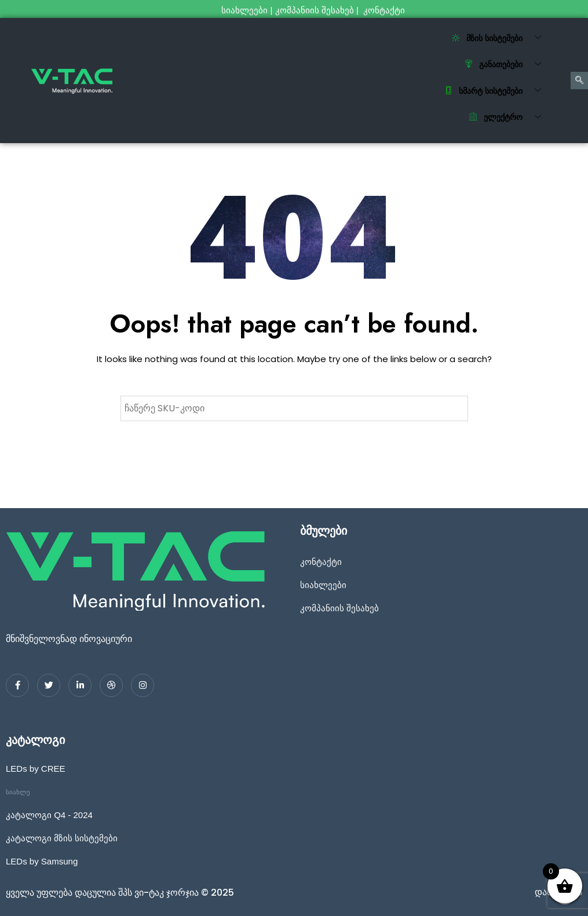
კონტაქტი (385, 10)
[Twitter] (49, 685)
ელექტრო (510, 118)
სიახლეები (244, 10)
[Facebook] (17, 685)
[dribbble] (111, 685)
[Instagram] (143, 685)
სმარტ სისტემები (497, 91)
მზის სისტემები (501, 38)
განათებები (507, 65)
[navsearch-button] (579, 81)
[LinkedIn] (80, 685)
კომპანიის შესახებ (315, 10)
